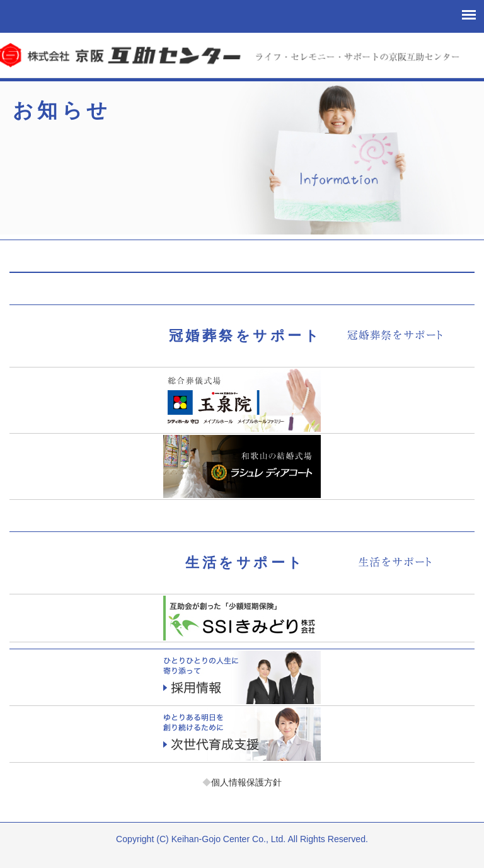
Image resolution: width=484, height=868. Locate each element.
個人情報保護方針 (242, 782)
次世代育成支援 (242, 734)
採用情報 (242, 677)
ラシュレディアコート (242, 466)
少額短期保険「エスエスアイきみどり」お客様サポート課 (242, 618)
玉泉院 (242, 400)
